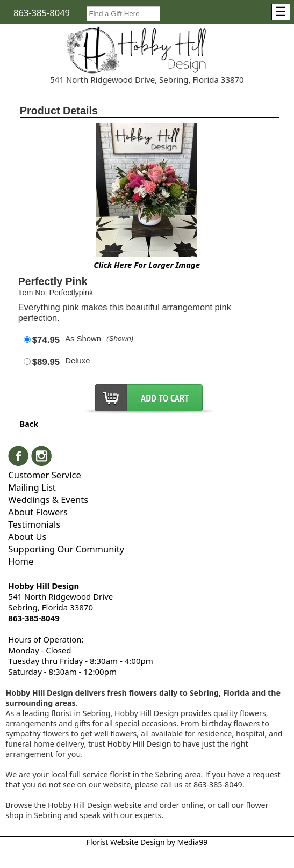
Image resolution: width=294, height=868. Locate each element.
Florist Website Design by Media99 (147, 842)
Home (21, 561)
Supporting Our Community (66, 549)
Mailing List (32, 487)
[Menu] (281, 12)
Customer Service (44, 475)
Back (29, 424)
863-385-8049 (42, 13)
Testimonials (34, 524)
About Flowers (38, 512)
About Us (27, 537)
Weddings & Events (48, 499)
